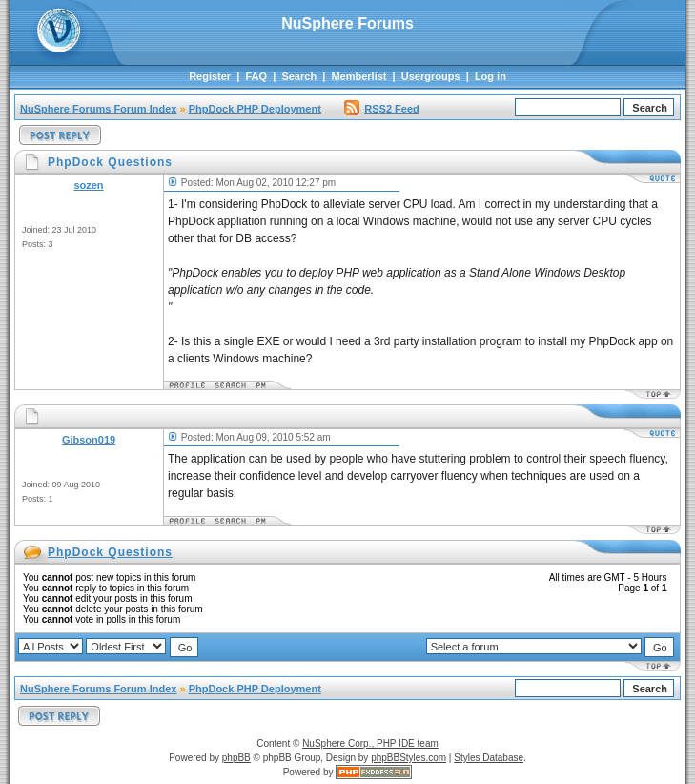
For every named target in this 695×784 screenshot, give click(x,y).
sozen (88, 185)
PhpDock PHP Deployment (255, 109)
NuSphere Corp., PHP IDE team (370, 743)
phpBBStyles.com (409, 758)
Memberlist (358, 76)
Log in (491, 76)
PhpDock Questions (110, 552)
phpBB (236, 758)
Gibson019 (89, 440)
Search (299, 76)
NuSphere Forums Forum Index (98, 109)
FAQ (256, 76)
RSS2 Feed (381, 109)
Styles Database (489, 758)
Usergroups (431, 76)
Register (210, 76)
